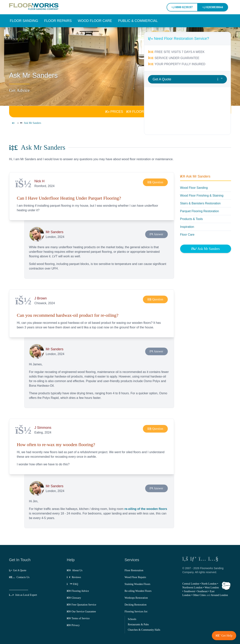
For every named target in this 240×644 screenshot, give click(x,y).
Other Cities (199, 595)
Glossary (74, 598)
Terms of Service (78, 618)
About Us (75, 570)
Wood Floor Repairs (135, 577)
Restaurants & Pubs (138, 624)
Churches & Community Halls (144, 630)
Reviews (74, 577)
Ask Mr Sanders (195, 176)
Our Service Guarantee (81, 612)
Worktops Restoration (136, 598)
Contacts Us (19, 577)
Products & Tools (192, 219)
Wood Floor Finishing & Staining (202, 196)
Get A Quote (18, 570)
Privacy (73, 625)
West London (212, 588)
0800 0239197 (182, 7)
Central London (191, 584)
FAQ (72, 584)
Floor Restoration (134, 570)
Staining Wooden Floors (138, 584)
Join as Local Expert (23, 595)
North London (209, 584)
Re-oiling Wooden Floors (138, 591)
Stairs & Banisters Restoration (200, 203)
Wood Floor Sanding (194, 188)
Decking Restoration (136, 605)
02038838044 (213, 7)
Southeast (202, 591)
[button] (24, 21)
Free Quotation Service (82, 605)
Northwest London (192, 588)
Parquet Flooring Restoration (200, 211)
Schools (132, 619)
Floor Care (187, 235)
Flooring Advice (78, 591)
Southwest (189, 591)
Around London (219, 595)
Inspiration (187, 227)
